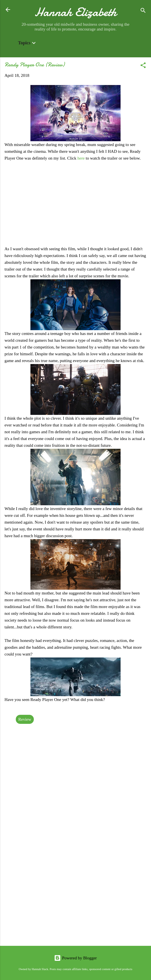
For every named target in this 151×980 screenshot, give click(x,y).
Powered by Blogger (75, 958)
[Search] (143, 11)
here (82, 158)
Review (25, 719)
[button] (143, 66)
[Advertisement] (75, 897)
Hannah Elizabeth (76, 12)
